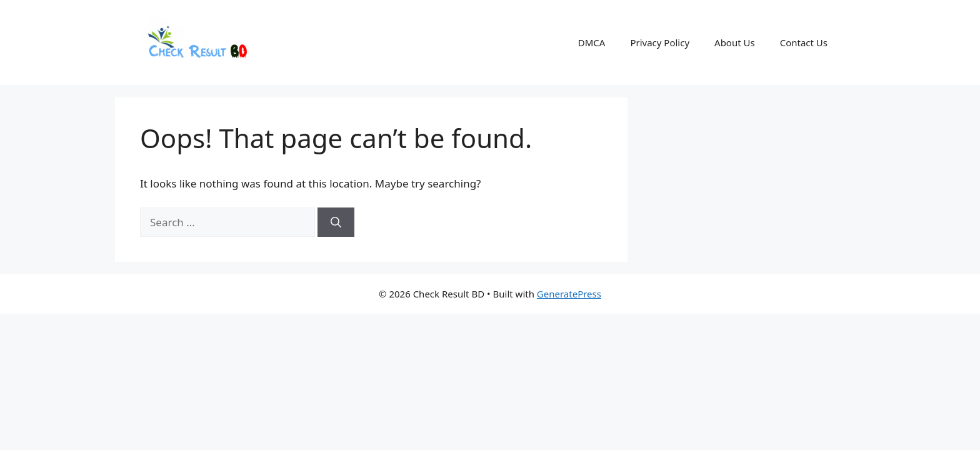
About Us (735, 42)
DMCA (592, 42)
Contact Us (804, 42)
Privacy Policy (660, 42)
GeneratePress (569, 294)
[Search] (336, 222)
